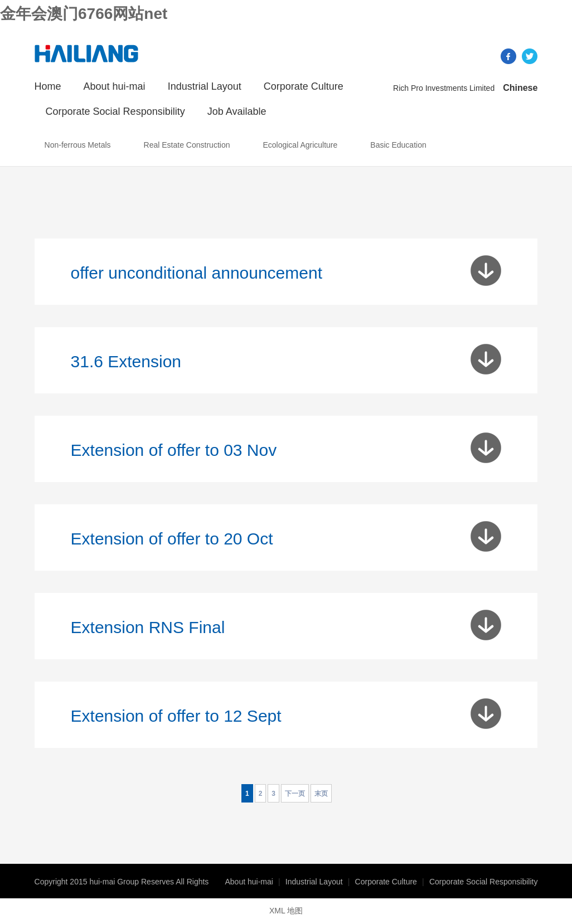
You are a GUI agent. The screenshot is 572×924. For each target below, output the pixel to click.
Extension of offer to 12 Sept (176, 716)
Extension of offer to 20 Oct (172, 539)
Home (48, 86)
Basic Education (398, 145)
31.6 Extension (126, 361)
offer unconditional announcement (197, 273)
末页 (321, 794)
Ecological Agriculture (300, 145)
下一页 (295, 794)
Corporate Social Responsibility (115, 111)
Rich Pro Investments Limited (444, 88)
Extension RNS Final (148, 627)
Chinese (520, 88)
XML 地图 (286, 911)
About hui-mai (115, 86)
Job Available (237, 111)
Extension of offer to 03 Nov (174, 450)
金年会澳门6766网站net (84, 14)
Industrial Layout (205, 86)
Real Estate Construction (187, 145)
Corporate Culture (304, 86)
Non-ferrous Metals (78, 145)
